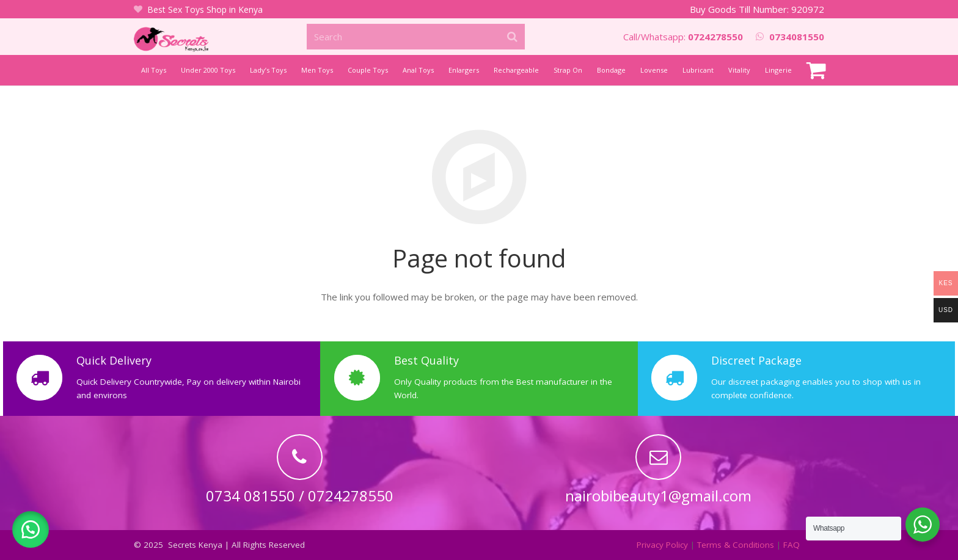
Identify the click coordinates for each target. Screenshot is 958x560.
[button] (31, 529)
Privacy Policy (662, 545)
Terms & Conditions (736, 545)
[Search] (416, 37)
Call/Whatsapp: (683, 37)
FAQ (792, 545)
